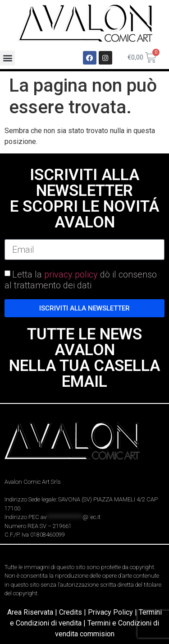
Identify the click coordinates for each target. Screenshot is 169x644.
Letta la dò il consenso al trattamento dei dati (81, 280)
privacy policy (71, 274)
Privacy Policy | (113, 612)
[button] (7, 58)
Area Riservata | (33, 612)
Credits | (73, 612)
